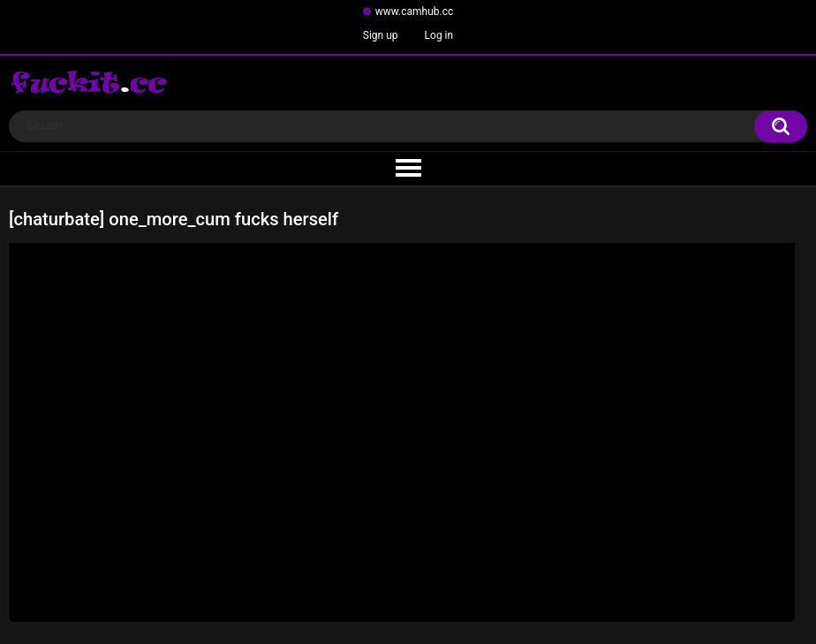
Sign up (381, 35)
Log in (439, 35)
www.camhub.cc (415, 11)
